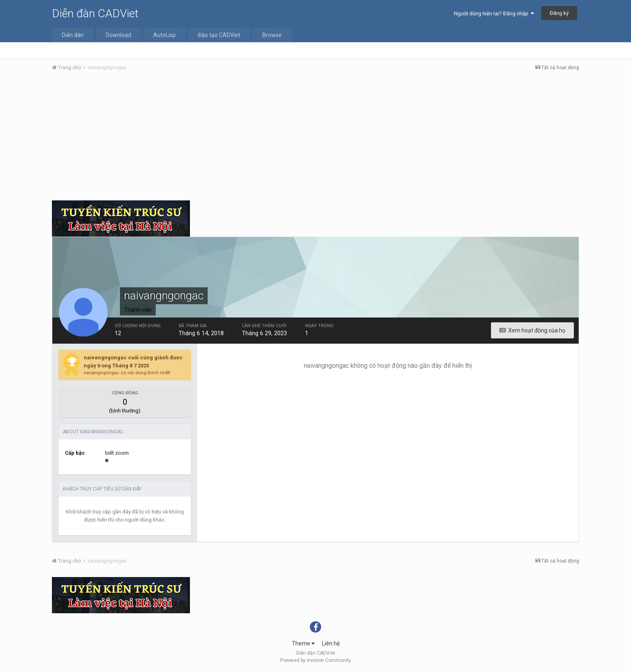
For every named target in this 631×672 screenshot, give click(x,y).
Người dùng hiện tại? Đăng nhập (494, 13)
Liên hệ (331, 643)
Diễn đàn (73, 35)
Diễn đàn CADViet (95, 13)
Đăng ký (559, 13)
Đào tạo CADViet (219, 35)
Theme (303, 643)
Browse (272, 35)
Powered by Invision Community (315, 660)
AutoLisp (165, 35)
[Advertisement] (315, 138)
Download (119, 35)
